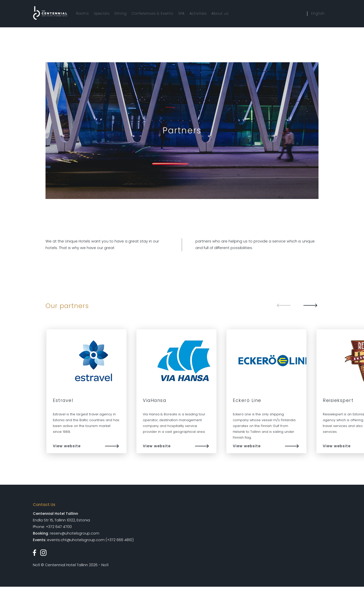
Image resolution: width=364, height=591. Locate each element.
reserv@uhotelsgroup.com (75, 533)
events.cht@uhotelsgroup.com (76, 540)
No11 (36, 565)
